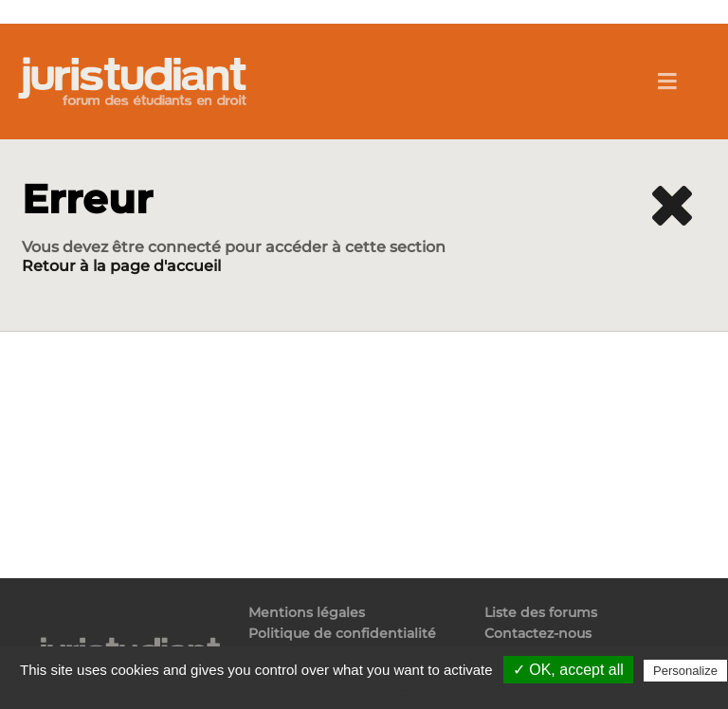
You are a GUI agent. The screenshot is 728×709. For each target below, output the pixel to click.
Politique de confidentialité (342, 633)
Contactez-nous (538, 633)
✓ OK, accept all (568, 670)
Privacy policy (373, 692)
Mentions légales (307, 613)
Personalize (685, 671)
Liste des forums (541, 613)
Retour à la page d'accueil (121, 266)
